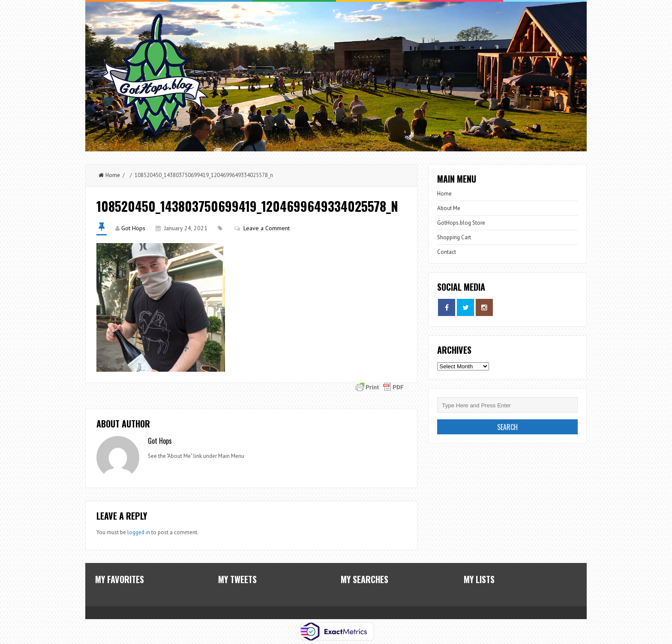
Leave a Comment (267, 228)
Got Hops (133, 228)
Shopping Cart (454, 237)
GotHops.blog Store (461, 223)
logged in (139, 532)
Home (109, 175)
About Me (449, 208)
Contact (447, 252)
